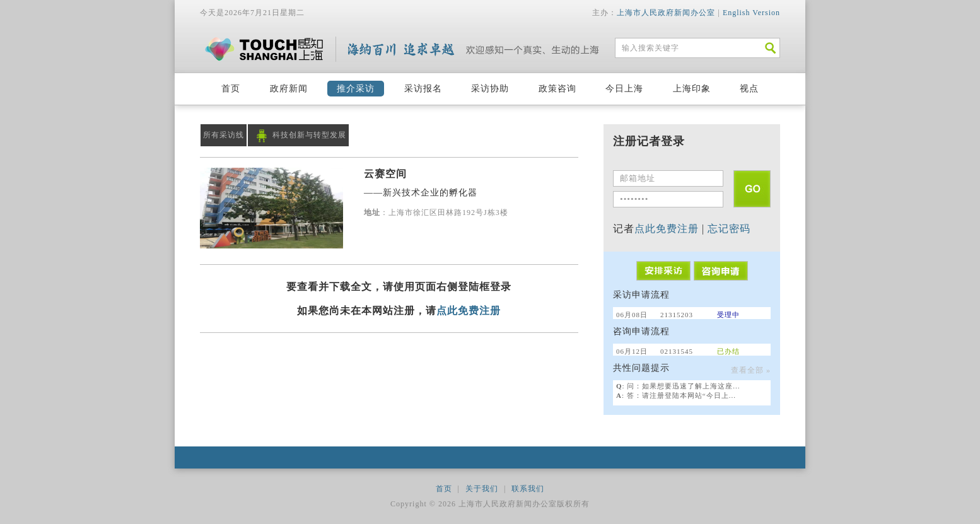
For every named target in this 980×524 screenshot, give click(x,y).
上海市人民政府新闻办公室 (666, 13)
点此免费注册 (469, 311)
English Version (751, 13)
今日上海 (624, 89)
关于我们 (482, 489)
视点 (749, 89)
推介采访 (356, 89)
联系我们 (528, 489)
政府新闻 (289, 89)
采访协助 (490, 89)
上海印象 (692, 89)
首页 (231, 89)
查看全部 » (751, 370)
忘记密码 (729, 229)
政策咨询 (557, 89)
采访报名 (423, 89)
